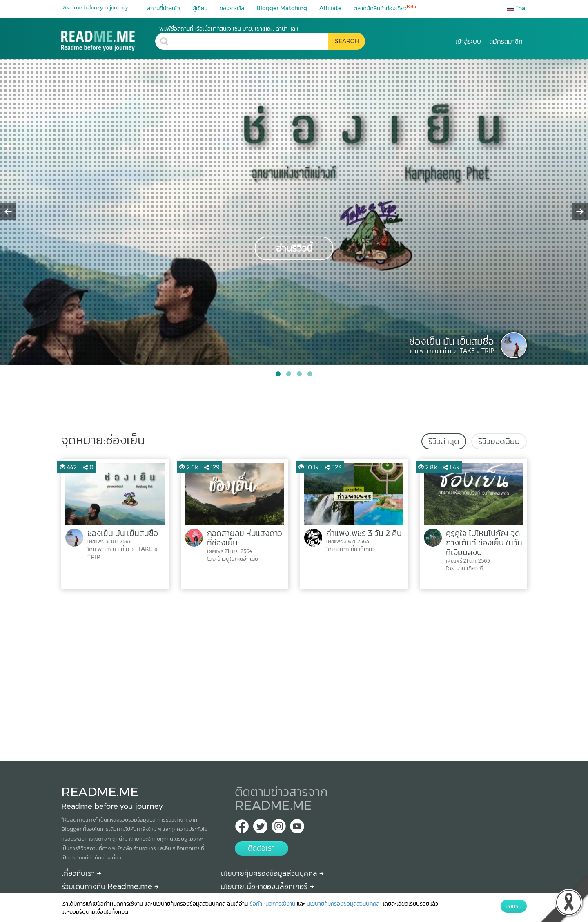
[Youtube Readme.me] (297, 829)
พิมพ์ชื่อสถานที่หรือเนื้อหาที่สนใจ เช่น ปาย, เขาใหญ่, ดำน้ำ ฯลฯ (229, 29)
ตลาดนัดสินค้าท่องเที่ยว (385, 8)
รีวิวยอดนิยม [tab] (499, 441)
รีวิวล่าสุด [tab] (444, 441)
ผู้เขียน (200, 8)
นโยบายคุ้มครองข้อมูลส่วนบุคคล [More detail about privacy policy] (272, 873)
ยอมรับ (514, 906)
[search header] (251, 41)
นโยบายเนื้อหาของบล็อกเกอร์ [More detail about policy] (267, 886)
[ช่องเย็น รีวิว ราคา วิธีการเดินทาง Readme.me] (108, 38)
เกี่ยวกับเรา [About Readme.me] (81, 873)
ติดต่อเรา (261, 848)
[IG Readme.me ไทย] (279, 829)
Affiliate (330, 8)
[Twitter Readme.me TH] (260, 829)
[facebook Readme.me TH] (242, 829)
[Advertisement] (294, 673)
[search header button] (347, 41)
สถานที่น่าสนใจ (164, 8)
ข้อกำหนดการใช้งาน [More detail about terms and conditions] (272, 904)
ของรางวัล (232, 8)
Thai (517, 8)
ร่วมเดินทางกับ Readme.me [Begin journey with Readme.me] (110, 886)
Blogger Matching (282, 8)
